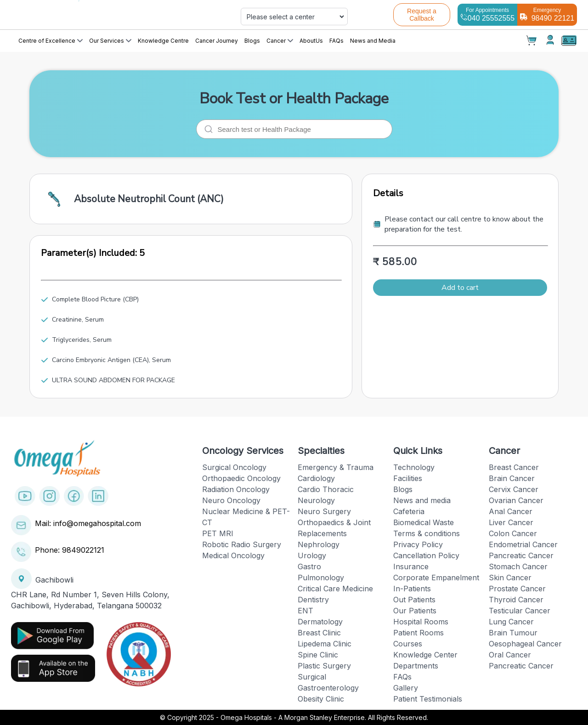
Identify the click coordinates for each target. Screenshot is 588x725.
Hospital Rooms (421, 622)
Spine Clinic (318, 655)
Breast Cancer (514, 467)
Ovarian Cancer (516, 500)
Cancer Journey (217, 41)
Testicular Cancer (520, 611)
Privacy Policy (418, 544)
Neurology (316, 500)
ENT (305, 611)
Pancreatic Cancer (521, 555)
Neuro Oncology (231, 500)
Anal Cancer (511, 511)
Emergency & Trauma (336, 467)
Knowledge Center (425, 655)
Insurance (411, 566)
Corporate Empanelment (436, 578)
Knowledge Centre (163, 41)
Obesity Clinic (321, 699)
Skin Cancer (510, 578)
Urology (312, 555)
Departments (416, 666)
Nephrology (319, 544)
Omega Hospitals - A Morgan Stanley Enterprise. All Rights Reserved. (324, 717)
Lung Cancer (511, 622)
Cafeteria (409, 511)
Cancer (280, 41)
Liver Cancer (511, 522)
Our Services (110, 41)
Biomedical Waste (424, 522)
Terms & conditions (427, 533)
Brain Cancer (512, 478)
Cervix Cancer (514, 489)
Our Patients (415, 611)
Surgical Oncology (234, 467)
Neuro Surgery (324, 511)
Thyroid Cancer (516, 600)
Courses (408, 644)
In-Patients (412, 589)
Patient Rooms (418, 633)
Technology (414, 467)
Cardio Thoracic (326, 489)
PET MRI (218, 533)
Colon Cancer (513, 533)
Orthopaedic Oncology (241, 478)
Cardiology (316, 478)
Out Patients (414, 600)
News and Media (373, 41)
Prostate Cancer (517, 589)
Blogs (252, 41)
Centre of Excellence (51, 41)
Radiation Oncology (236, 489)
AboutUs (311, 41)
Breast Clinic (319, 633)
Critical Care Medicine (335, 589)
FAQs (336, 41)
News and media (422, 500)
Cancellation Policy (426, 555)
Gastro (309, 566)
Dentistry (313, 600)
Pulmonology (321, 578)
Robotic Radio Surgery (242, 544)
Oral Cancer (510, 655)
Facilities (408, 478)
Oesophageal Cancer (525, 644)
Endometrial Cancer (523, 544)
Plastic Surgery (324, 666)
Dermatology (320, 622)
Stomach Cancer (518, 566)
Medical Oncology (233, 555)
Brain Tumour (513, 633)
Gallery (406, 688)
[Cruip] (104, 15)
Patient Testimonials (428, 699)
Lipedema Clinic (325, 644)
